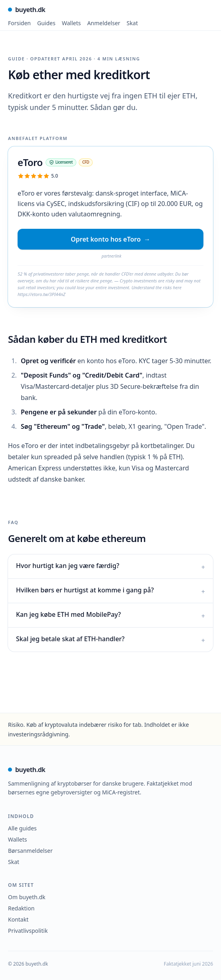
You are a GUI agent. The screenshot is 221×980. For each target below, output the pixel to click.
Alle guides (22, 828)
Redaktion (21, 908)
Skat (132, 23)
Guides (46, 23)
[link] (110, 281)
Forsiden (19, 23)
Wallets (71, 23)
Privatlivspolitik (28, 931)
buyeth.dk (27, 10)
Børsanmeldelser (30, 851)
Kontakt (18, 919)
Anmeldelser (104, 23)
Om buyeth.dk (27, 897)
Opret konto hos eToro (110, 239)
